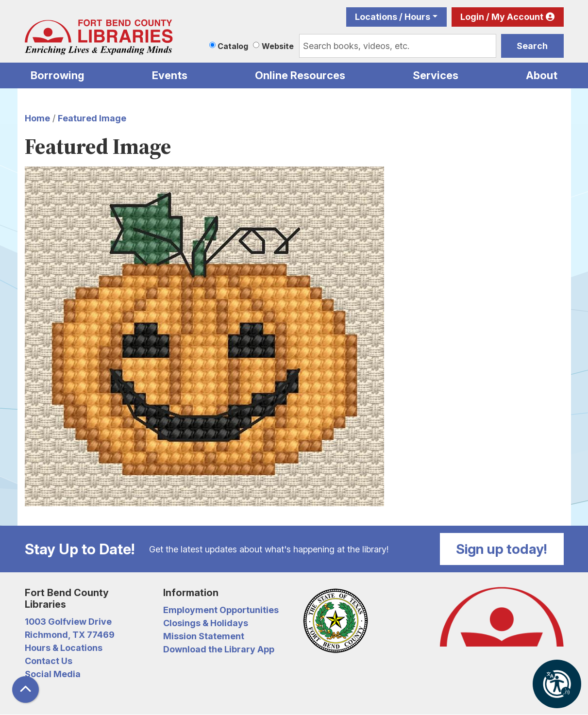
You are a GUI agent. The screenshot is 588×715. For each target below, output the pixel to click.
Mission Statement (204, 636)
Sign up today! (502, 549)
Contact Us (49, 661)
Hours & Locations (64, 648)
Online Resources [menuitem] (300, 75)
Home (37, 118)
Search (532, 46)
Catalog (233, 46)
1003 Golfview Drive (68, 622)
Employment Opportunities (221, 610)
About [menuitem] (542, 75)
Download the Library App (219, 649)
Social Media (53, 674)
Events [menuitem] (170, 75)
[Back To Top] (25, 690)
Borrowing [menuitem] (58, 75)
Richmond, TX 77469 (70, 635)
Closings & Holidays (206, 623)
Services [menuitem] (436, 75)
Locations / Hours (393, 17)
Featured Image (92, 118)
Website (278, 46)
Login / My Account (502, 17)
